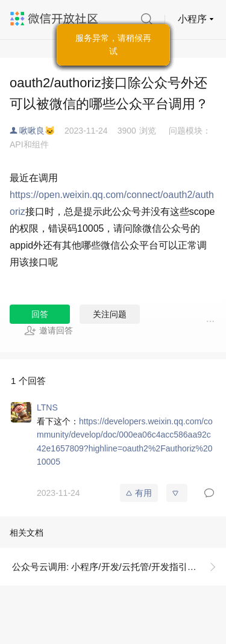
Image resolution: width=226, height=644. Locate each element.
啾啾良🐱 (37, 131)
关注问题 (110, 314)
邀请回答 (49, 330)
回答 (40, 314)
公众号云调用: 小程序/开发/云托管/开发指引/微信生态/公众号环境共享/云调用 (119, 567)
